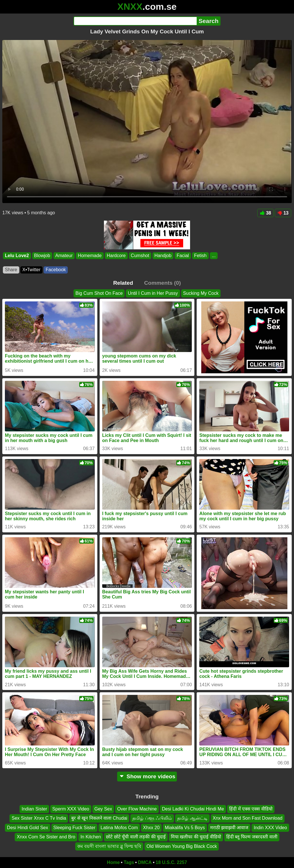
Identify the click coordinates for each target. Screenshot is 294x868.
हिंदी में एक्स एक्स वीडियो (251, 809)
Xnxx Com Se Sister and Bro (46, 837)
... (214, 256)
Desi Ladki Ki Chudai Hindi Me (193, 809)
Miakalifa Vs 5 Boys (185, 828)
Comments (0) (163, 283)
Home (113, 862)
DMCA (145, 862)
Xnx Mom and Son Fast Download (248, 818)
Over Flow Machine (137, 809)
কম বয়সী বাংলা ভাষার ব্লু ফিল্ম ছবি (109, 846)
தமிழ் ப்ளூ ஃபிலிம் (152, 818)
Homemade (90, 256)
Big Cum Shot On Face (99, 293)
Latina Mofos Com (119, 828)
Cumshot (140, 256)
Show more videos (147, 776)
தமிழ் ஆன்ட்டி (192, 818)
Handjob (163, 256)
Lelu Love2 (17, 256)
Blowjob (42, 256)
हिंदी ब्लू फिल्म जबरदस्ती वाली (252, 837)
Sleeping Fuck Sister (75, 828)
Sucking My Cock (201, 293)
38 (265, 213)
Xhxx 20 (151, 828)
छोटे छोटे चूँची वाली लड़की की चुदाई (136, 837)
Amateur (64, 256)
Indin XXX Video (270, 828)
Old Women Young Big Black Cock (182, 846)
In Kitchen (91, 837)
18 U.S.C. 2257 (171, 862)
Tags (129, 862)
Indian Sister (34, 809)
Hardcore (116, 256)
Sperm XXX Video (71, 809)
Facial (183, 256)
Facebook (56, 270)
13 (283, 213)
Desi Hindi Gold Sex (27, 828)
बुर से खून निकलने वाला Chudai (99, 818)
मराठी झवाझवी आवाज (229, 828)
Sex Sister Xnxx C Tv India (39, 818)
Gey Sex (103, 809)
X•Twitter (31, 270)
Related (123, 283)
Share (11, 270)
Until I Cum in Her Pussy (153, 293)
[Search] (135, 21)
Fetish (200, 256)
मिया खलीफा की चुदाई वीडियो (196, 837)
